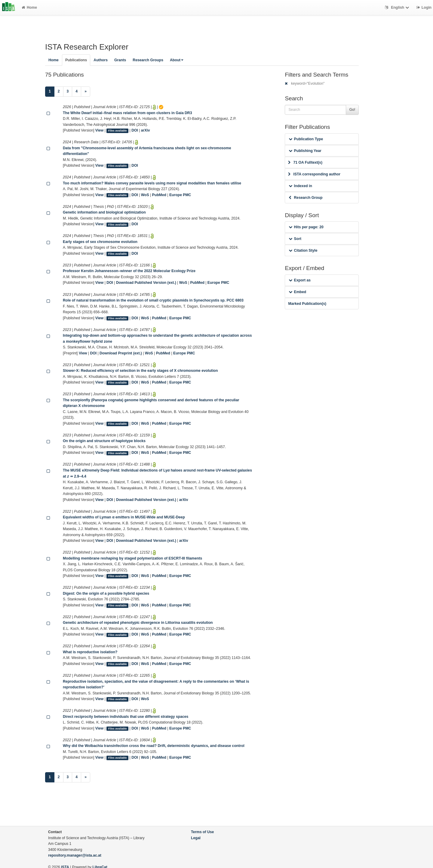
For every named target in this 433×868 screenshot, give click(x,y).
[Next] (86, 92)
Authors (101, 60)
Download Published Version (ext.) (146, 283)
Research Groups (148, 60)
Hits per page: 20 (306, 227)
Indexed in (300, 186)
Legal (196, 838)
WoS (145, 195)
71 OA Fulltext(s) (305, 162)
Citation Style (303, 250)
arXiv (146, 130)
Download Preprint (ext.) (121, 353)
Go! (352, 110)
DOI (135, 130)
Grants (120, 60)
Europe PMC (180, 195)
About (177, 60)
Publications (76, 60)
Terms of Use (202, 832)
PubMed (159, 195)
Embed (297, 292)
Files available (118, 131)
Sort (295, 239)
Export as (300, 280)
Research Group (306, 198)
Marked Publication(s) (307, 304)
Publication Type (306, 139)
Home (29, 8)
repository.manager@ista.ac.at (75, 855)
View (100, 130)
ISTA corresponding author (314, 174)
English (398, 8)
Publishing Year (305, 151)
